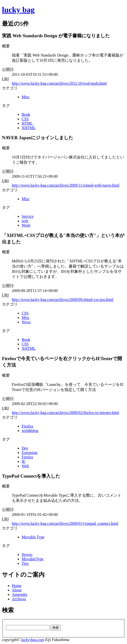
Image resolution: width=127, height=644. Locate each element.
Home (17, 586)
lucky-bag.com (32, 640)
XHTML (29, 128)
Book (26, 114)
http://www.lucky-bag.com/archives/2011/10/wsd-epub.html (59, 83)
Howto (27, 555)
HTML (27, 123)
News (26, 322)
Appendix (20, 595)
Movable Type (33, 537)
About (17, 590)
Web (25, 466)
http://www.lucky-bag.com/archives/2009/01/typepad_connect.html (65, 523)
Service (28, 216)
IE (24, 461)
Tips (25, 563)
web (25, 221)
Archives (19, 599)
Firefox (27, 426)
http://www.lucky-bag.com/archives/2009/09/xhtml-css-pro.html (63, 300)
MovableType (33, 559)
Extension (30, 453)
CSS (25, 119)
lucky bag (18, 10)
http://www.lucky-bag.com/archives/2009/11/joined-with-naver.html (66, 185)
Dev (25, 448)
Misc (26, 97)
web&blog (30, 431)
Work (26, 225)
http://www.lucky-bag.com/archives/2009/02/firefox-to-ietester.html (65, 413)
